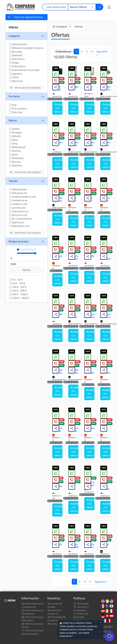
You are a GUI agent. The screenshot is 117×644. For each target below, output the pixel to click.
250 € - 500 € (18, 291)
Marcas (13, 120)
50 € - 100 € (17, 283)
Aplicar (27, 270)
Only (13, 144)
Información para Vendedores (32, 612)
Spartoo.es (17, 222)
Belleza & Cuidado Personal (26, 48)
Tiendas (13, 181)
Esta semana (18, 109)
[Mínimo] (27, 250)
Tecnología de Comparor (57, 619)
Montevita (16, 158)
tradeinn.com (18, 204)
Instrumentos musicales (24, 70)
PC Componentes (21, 219)
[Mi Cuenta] (109, 7)
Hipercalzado (18, 189)
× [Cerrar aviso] (101, 622)
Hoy (13, 105)
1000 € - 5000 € (19, 298)
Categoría (14, 36)
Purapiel (15, 132)
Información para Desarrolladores (32, 632)
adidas (14, 129)
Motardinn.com (19, 226)
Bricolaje (16, 52)
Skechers (16, 166)
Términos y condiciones (81, 609)
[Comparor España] (21, 7)
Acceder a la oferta (58, 108)
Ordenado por (64, 52)
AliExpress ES (18, 193)
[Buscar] (99, 7)
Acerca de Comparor (54, 612)
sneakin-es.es (18, 200)
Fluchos (15, 162)
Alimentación (18, 44)
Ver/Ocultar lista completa (25, 88)
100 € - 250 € (18, 287)
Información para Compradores (32, 605)
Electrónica (17, 59)
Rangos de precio (19, 241)
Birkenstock (17, 147)
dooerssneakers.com (23, 197)
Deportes (16, 55)
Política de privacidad (81, 615)
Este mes (16, 112)
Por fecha (14, 96)
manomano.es (19, 211)
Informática (17, 66)
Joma (14, 155)
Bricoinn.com (18, 215)
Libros (14, 77)
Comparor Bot (57, 624)
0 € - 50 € (16, 280)
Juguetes (16, 74)
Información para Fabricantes (32, 619)
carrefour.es (17, 208)
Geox (14, 140)
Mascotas (16, 81)
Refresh (15, 136)
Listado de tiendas (55, 605)
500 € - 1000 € (19, 294)
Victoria (15, 151)
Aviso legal (81, 604)
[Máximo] (27, 253)
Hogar (14, 63)
